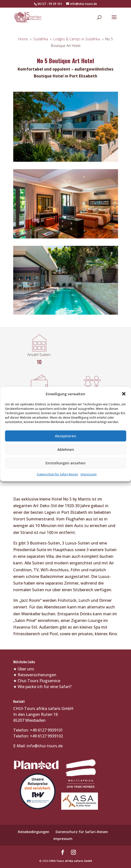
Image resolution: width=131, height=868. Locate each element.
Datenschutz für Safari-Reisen (58, 474)
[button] (124, 394)
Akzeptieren (65, 436)
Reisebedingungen (34, 832)
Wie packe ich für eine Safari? (45, 687)
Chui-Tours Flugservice (39, 681)
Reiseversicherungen (37, 675)
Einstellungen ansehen (65, 463)
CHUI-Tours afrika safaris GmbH (71, 861)
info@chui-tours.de (44, 746)
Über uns (26, 669)
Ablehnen (66, 449)
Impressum (89, 474)
